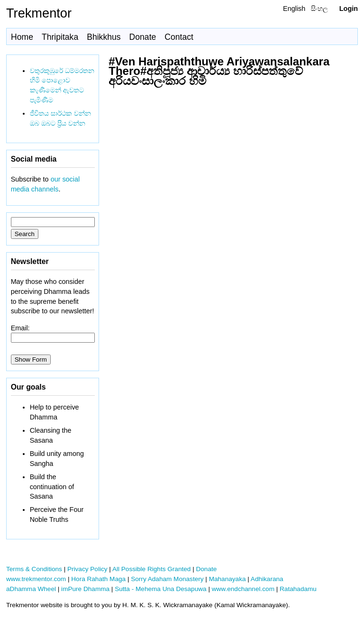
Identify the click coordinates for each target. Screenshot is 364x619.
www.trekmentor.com (36, 579)
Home (22, 37)
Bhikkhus (104, 37)
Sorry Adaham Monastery (167, 579)
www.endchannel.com (243, 589)
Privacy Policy (87, 569)
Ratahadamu (298, 589)
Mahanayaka (227, 579)
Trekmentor (39, 13)
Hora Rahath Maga (98, 579)
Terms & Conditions (34, 569)
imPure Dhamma (85, 589)
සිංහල (319, 9)
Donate (143, 37)
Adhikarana (267, 579)
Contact (179, 37)
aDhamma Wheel (31, 589)
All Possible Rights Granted (151, 569)
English (294, 9)
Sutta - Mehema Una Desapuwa (160, 589)
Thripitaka (60, 37)
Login (349, 9)
